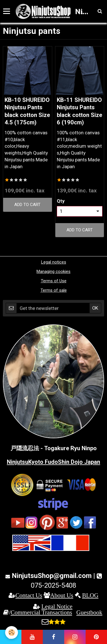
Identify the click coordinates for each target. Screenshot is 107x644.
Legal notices (54, 262)
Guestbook (89, 612)
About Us (62, 595)
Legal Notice (57, 606)
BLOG (90, 595)
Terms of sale (54, 290)
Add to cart (27, 205)
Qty (61, 201)
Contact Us (29, 595)
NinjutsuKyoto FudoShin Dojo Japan (53, 462)
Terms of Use (54, 281)
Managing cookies (53, 271)
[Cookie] (12, 632)
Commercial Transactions (41, 612)
